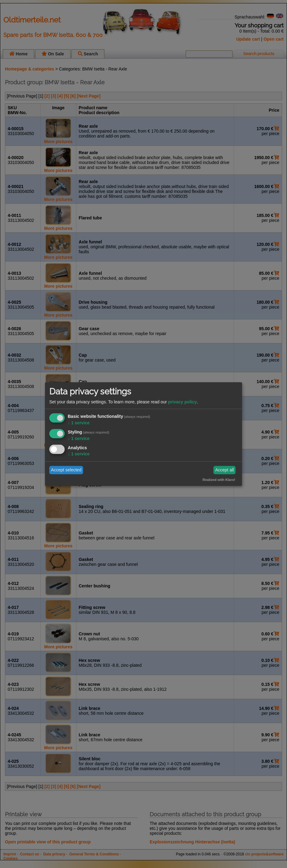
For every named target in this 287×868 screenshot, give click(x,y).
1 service (79, 423)
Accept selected (66, 470)
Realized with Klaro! (219, 480)
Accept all (225, 470)
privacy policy (182, 402)
